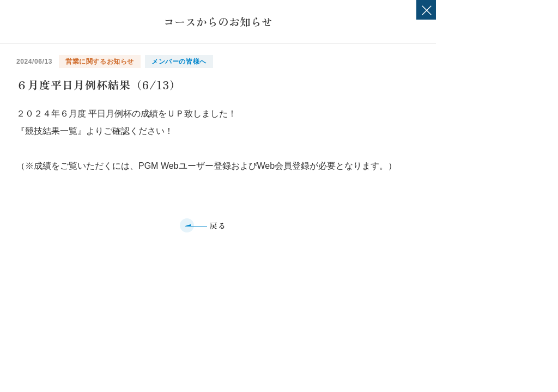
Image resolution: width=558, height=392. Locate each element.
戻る (218, 225)
